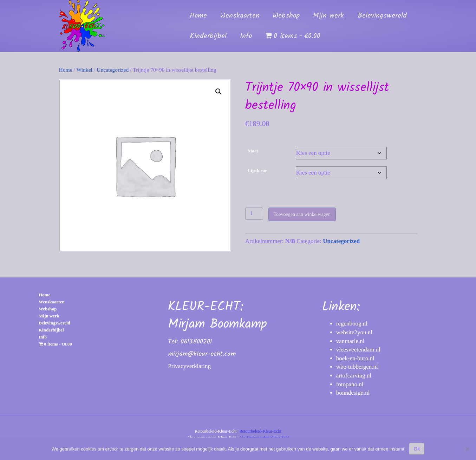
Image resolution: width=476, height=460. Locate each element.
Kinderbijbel (208, 36)
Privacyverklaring (189, 366)
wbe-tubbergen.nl (357, 367)
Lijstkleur (258, 171)
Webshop (286, 16)
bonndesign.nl (353, 393)
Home (198, 16)
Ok (417, 449)
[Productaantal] (254, 214)
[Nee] (467, 449)
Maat (253, 151)
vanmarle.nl (350, 341)
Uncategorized (113, 70)
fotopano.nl (350, 384)
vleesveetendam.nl (358, 350)
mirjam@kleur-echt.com (202, 354)
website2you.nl (354, 332)
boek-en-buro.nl (355, 358)
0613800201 (196, 342)
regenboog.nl (352, 324)
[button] (219, 92)
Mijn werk (328, 16)
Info (246, 36)
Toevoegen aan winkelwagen (302, 214)
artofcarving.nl (354, 376)
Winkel (84, 70)
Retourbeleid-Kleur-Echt (260, 431)
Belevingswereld (382, 16)
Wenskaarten (240, 16)
